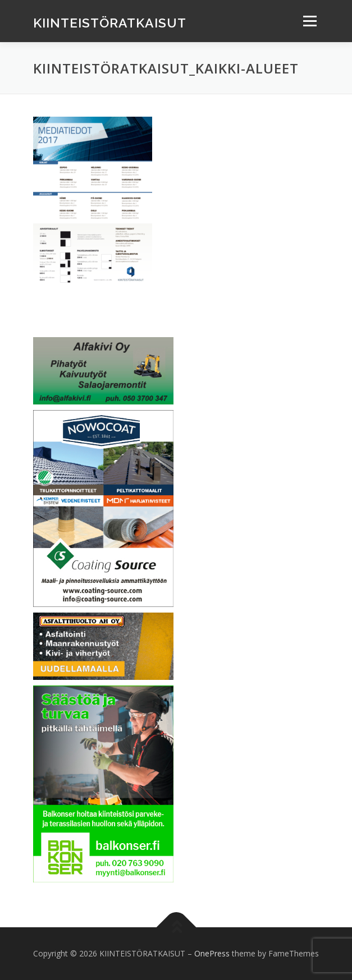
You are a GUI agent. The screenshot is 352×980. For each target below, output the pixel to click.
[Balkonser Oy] (103, 783)
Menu (309, 21)
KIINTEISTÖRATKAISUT (110, 22)
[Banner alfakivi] (103, 370)
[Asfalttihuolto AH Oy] (103, 645)
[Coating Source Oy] (103, 507)
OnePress (212, 953)
